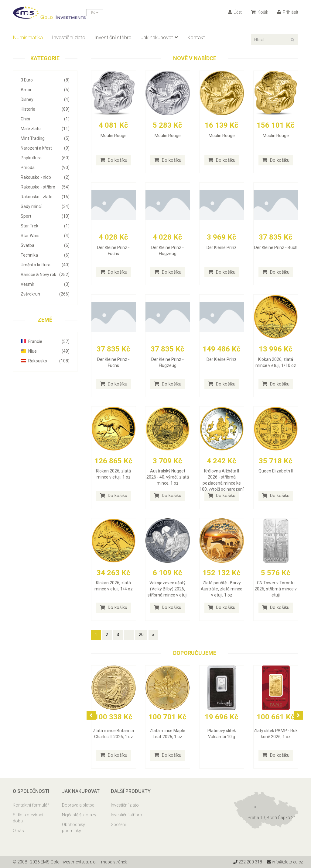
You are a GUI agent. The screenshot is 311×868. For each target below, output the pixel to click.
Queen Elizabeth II (276, 471)
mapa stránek (114, 862)
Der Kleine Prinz (222, 247)
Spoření (118, 825)
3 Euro (45, 80)
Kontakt (196, 37)
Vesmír (45, 284)
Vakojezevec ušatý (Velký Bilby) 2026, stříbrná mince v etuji (167, 589)
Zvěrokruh (45, 294)
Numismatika (28, 37)
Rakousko (45, 361)
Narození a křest (45, 148)
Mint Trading (45, 138)
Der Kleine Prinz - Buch (276, 247)
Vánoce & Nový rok (45, 275)
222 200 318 (246, 862)
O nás (18, 831)
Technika (45, 255)
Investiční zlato (69, 37)
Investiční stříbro (113, 37)
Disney (45, 99)
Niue (45, 351)
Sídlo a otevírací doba (28, 818)
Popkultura (45, 158)
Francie (45, 341)
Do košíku (114, 160)
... (129, 635)
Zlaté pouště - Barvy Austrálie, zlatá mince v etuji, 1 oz (222, 589)
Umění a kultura (45, 265)
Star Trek (45, 226)
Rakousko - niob (45, 177)
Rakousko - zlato (45, 197)
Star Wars (45, 236)
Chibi (45, 119)
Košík (260, 12)
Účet (235, 12)
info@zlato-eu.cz (284, 862)
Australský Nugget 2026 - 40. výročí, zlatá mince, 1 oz (168, 477)
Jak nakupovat (159, 37)
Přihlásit (288, 12)
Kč (95, 12)
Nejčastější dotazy (79, 815)
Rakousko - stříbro (45, 187)
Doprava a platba (78, 805)
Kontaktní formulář (31, 805)
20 (141, 635)
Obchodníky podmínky (73, 828)
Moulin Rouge (114, 136)
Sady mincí (45, 206)
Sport (45, 216)
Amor (45, 90)
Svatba (45, 245)
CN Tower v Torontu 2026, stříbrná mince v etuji (276, 589)
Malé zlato (45, 129)
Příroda (45, 168)
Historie (45, 109)
